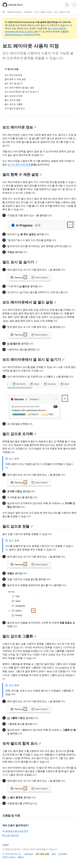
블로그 (21, 857)
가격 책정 (63, 854)
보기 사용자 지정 (43, 12)
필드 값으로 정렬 (18, 526)
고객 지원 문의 (11, 835)
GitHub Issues (14, 12)
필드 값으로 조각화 (19, 434)
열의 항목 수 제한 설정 (22, 174)
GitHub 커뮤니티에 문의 (15, 831)
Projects (28, 12)
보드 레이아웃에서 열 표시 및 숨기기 (33, 359)
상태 (54, 854)
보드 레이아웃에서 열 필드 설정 (29, 302)
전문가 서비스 (9, 857)
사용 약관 (29, 854)
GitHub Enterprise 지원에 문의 (20, 35)
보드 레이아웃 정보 (19, 127)
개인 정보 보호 (42, 854)
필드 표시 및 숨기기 (20, 262)
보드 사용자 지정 (62, 12)
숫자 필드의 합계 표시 (22, 743)
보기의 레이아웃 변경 (19, 164)
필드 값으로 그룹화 (19, 636)
